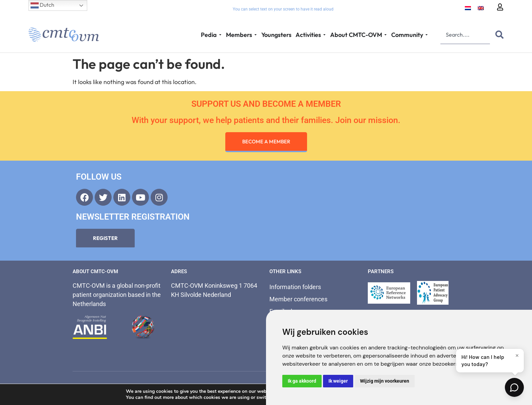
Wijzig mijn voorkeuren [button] (385, 381)
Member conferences (298, 299)
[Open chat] (514, 387)
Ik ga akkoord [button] (302, 381)
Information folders (295, 287)
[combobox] (465, 35)
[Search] (498, 35)
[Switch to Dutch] (468, 8)
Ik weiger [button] (338, 381)
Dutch (42, 5)
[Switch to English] (481, 8)
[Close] (517, 356)
